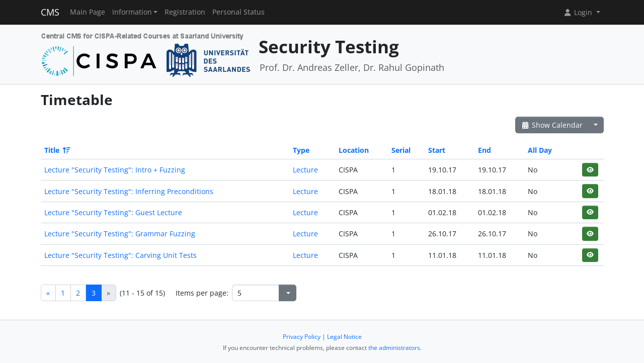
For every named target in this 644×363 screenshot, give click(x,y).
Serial (401, 150)
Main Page (88, 12)
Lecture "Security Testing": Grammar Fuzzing (120, 234)
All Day (540, 150)
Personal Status (238, 12)
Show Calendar (552, 125)
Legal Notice (344, 337)
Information (132, 12)
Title (57, 150)
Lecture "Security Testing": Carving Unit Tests (120, 255)
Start (437, 150)
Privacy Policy (302, 337)
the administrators (394, 348)
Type (301, 150)
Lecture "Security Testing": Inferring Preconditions (129, 191)
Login (579, 12)
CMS (50, 12)
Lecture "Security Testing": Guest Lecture (113, 212)
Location (354, 150)
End (485, 150)
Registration (185, 12)
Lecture (305, 170)
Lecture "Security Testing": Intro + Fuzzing (115, 170)
